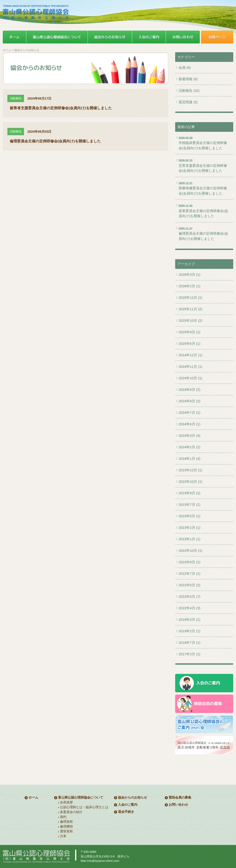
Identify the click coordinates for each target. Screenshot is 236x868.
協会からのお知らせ (133, 797)
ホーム (7, 50)
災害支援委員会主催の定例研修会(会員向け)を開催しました (203, 168)
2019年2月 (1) (189, 631)
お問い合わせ (178, 805)
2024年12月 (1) (190, 355)
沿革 (63, 836)
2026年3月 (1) (189, 274)
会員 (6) (185, 68)
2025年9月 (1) (189, 332)
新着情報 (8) (188, 79)
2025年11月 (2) (190, 309)
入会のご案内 (128, 805)
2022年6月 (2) (189, 585)
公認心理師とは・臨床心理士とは (84, 807)
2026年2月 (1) (189, 286)
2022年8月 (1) (189, 562)
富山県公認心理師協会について (81, 797)
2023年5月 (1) (189, 516)
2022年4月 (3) (189, 608)
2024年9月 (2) (189, 389)
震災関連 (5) (188, 102)
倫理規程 (66, 822)
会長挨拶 (66, 802)
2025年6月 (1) (189, 343)
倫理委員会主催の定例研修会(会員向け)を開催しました (203, 236)
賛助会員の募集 (180, 797)
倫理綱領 (66, 826)
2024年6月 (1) (189, 424)
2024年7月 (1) (189, 412)
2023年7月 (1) (189, 504)
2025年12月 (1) (190, 297)
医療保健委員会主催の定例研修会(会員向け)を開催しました (203, 191)
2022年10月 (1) (190, 550)
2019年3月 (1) (189, 619)
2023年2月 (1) (189, 527)
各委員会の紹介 (71, 812)
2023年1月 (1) (189, 539)
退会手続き (126, 812)
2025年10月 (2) (190, 320)
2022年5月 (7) (189, 596)
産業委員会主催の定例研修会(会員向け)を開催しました (203, 213)
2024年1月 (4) (189, 458)
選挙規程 (66, 831)
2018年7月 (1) (189, 642)
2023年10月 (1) (190, 481)
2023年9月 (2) (189, 493)
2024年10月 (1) (190, 378)
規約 (63, 817)
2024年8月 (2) (189, 401)
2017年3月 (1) (189, 654)
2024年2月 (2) (189, 447)
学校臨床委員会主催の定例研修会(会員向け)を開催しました (203, 145)
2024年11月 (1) (190, 366)
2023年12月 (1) (190, 470)
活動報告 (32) (189, 91)
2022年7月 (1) (189, 573)
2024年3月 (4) (189, 435)
